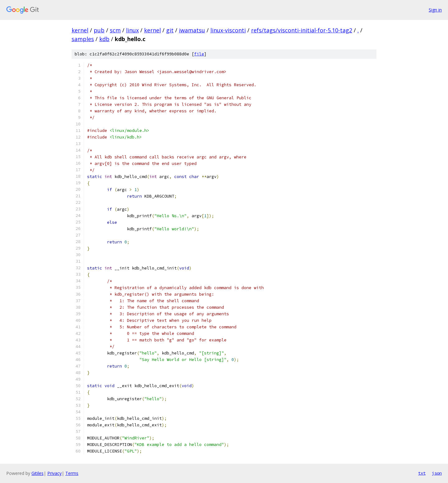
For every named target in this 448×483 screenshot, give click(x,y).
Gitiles (37, 473)
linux (132, 30)
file (199, 54)
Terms (72, 473)
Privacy (54, 473)
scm (115, 30)
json (437, 473)
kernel (80, 30)
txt (422, 473)
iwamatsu (192, 30)
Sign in (435, 10)
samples (83, 39)
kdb (104, 39)
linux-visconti (228, 30)
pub (99, 30)
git (170, 30)
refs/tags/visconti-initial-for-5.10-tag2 (302, 30)
